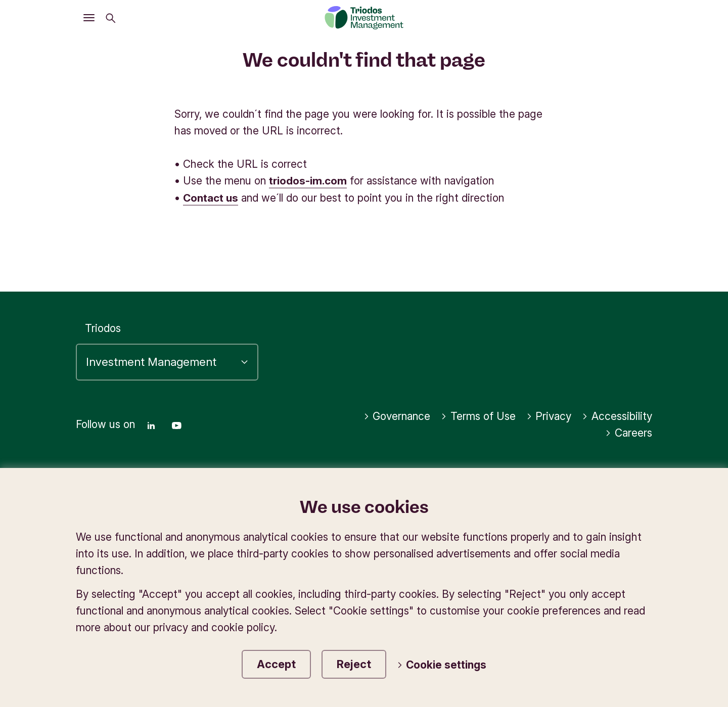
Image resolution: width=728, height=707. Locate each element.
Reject (354, 664)
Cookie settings (442, 665)
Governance (397, 416)
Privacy (549, 416)
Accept (276, 664)
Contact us (211, 197)
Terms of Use (478, 416)
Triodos (103, 327)
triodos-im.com (308, 181)
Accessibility (617, 416)
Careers (629, 432)
